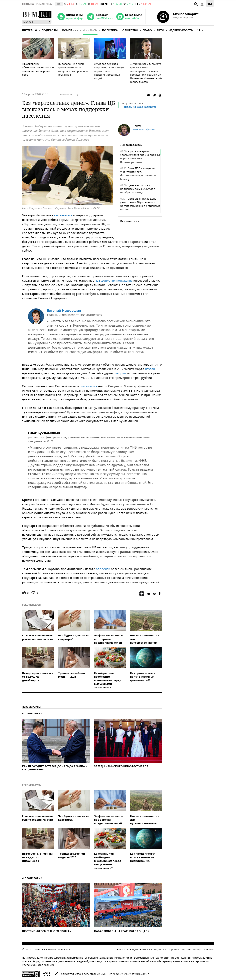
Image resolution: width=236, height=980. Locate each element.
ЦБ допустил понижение (114, 280)
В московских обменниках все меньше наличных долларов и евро (38, 69)
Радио (134, 949)
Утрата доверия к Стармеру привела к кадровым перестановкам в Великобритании (140, 157)
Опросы (209, 949)
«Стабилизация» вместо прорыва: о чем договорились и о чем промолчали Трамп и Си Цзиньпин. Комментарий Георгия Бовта (146, 73)
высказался (89, 386)
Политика (110, 30)
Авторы (198, 949)
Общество (130, 30)
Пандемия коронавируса (139, 107)
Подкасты (50, 30)
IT (199, 30)
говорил (120, 373)
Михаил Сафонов (144, 129)
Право (147, 30)
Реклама (122, 949)
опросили (103, 569)
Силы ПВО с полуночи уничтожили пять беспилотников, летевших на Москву (139, 174)
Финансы (90, 30)
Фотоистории (32, 713)
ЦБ (78, 94)
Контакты (146, 949)
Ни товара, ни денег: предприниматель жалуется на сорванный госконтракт (73, 69)
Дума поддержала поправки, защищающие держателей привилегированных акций (110, 71)
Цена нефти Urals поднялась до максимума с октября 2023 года (138, 189)
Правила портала (180, 949)
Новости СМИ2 (31, 707)
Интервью (30, 30)
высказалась (63, 215)
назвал (150, 369)
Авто (160, 30)
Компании (70, 30)
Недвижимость (181, 30)
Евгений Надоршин (64, 311)
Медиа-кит (161, 949)
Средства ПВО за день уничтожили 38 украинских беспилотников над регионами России (140, 204)
